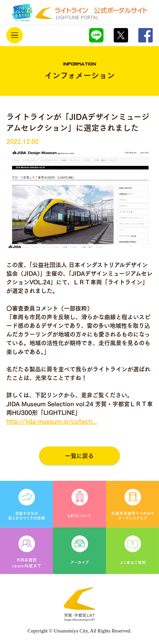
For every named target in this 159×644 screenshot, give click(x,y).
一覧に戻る (79, 456)
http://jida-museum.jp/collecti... (52, 421)
